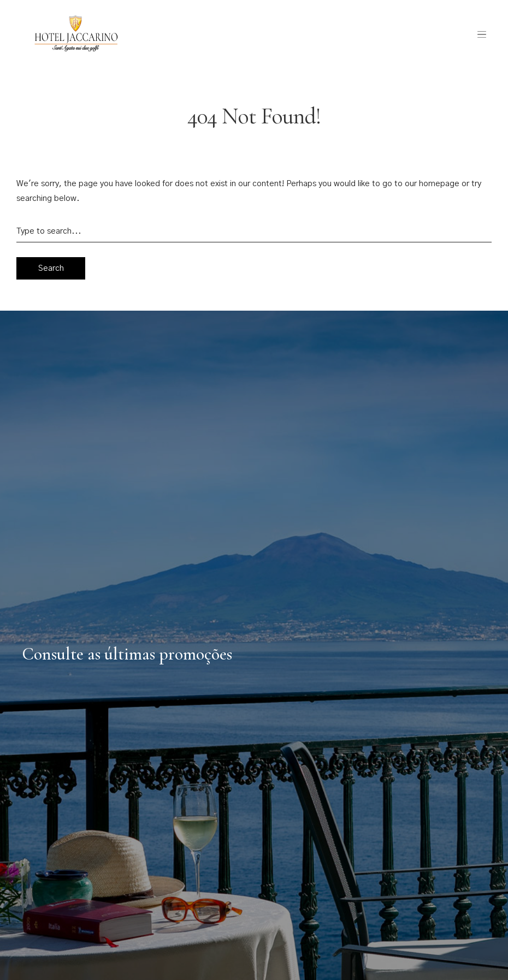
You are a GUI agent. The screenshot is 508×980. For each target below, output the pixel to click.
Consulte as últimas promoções (127, 654)
